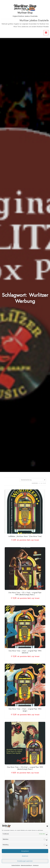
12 (39, 483)
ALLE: (45, 483)
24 (41, 483)
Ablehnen (25, 862)
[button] (47, 832)
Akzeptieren (25, 857)
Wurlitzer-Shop (25, 13)
